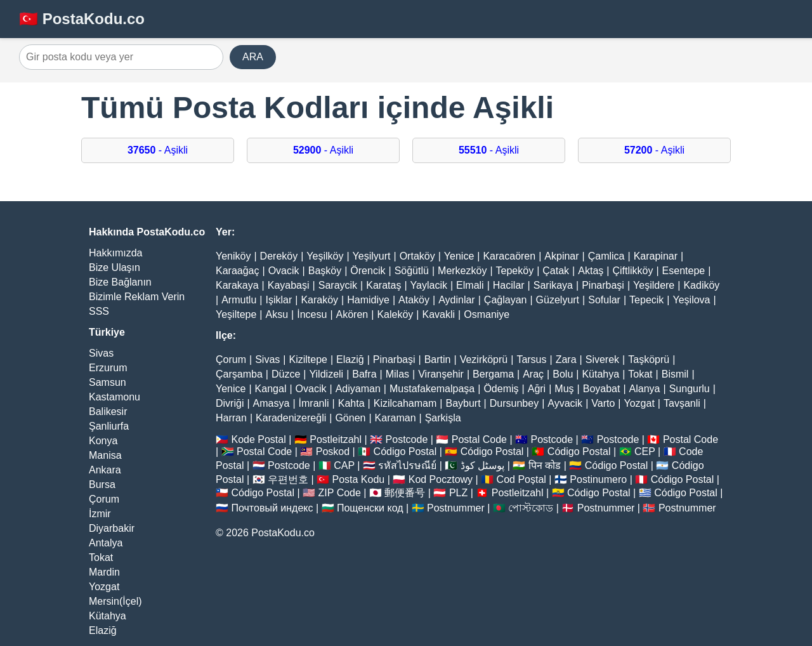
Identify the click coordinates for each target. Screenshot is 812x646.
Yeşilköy (325, 256)
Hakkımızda (115, 253)
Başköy (325, 271)
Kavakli (438, 314)
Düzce (286, 374)
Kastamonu (115, 397)
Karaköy (319, 300)
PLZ (458, 493)
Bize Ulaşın (115, 267)
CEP (645, 452)
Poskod (333, 452)
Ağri (537, 389)
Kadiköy (701, 285)
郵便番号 (405, 493)
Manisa (105, 455)
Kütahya (108, 616)
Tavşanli (682, 403)
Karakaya (237, 285)
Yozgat (104, 587)
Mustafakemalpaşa (432, 389)
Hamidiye (368, 300)
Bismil (675, 374)
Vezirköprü (484, 359)
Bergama (493, 374)
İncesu (312, 314)
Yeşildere (654, 285)
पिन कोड (545, 465)
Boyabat (602, 389)
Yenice (459, 256)
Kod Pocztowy (441, 479)
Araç (533, 374)
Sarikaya (553, 285)
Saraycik (338, 285)
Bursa (102, 484)
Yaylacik (429, 285)
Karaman (396, 418)
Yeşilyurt (372, 256)
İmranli (314, 403)
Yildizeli (326, 374)
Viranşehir (441, 374)
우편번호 (288, 479)
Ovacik (284, 271)
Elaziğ (103, 630)
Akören (352, 314)
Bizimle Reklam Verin (137, 297)
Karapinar (656, 256)
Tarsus (531, 359)
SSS (99, 311)
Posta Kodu (358, 479)
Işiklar (278, 300)
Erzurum (108, 368)
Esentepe (684, 271)
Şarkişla (443, 418)
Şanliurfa (109, 426)
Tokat (101, 557)
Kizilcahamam (405, 403)
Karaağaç (238, 271)
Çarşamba (239, 374)
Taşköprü (649, 359)
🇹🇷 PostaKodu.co (82, 19)
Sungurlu (690, 389)
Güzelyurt (558, 300)
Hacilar (509, 285)
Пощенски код (370, 508)
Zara (566, 359)
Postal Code (479, 439)
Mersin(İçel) (115, 601)
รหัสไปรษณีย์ (407, 465)
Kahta (351, 403)
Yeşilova (691, 300)
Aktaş (591, 271)
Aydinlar (457, 300)
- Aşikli (158, 150)
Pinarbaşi (603, 285)
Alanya (645, 389)
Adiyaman (358, 389)
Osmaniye (487, 314)
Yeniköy (233, 256)
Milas (397, 374)
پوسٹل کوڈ (482, 465)
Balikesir (108, 412)
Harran (231, 418)
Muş (564, 389)
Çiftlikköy (632, 271)
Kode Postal (258, 439)
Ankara (105, 470)
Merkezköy (462, 271)
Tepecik (646, 300)
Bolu (563, 374)
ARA (253, 57)
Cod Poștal (521, 479)
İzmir (100, 514)
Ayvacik (565, 403)
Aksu (277, 314)
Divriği (230, 403)
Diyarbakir (112, 528)
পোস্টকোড (531, 508)
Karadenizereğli (291, 418)
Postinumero (598, 479)
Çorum (104, 499)
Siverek (602, 359)
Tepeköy (515, 271)
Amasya (272, 403)
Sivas (101, 353)
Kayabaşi (289, 285)
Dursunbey (514, 403)
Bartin (438, 359)
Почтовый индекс (272, 508)
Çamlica (606, 256)
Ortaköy (417, 256)
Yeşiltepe (236, 314)
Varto (603, 403)
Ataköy (414, 300)
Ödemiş (501, 389)
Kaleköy (395, 314)
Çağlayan (506, 300)
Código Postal (405, 452)
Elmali (470, 285)
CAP (344, 465)
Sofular (604, 300)
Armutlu (239, 300)
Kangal (271, 389)
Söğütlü (412, 271)
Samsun (108, 382)
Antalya (106, 543)
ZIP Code (340, 493)
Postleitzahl (336, 439)
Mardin (104, 572)
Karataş (383, 285)
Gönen (350, 418)
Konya (103, 441)
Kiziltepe (308, 359)
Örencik (368, 271)
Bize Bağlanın (120, 282)
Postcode (407, 439)
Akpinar (561, 256)
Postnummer (456, 508)
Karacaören (509, 256)
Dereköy (279, 256)
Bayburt (463, 403)
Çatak (556, 271)
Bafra (364, 374)
